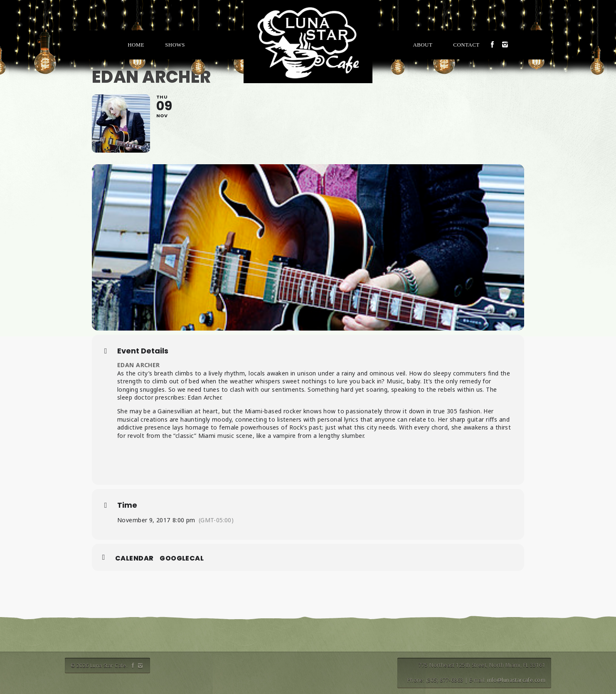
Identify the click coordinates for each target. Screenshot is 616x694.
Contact (466, 45)
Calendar (134, 558)
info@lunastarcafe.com (516, 680)
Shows (175, 45)
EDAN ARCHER (139, 365)
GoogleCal (182, 558)
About (423, 45)
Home (136, 45)
